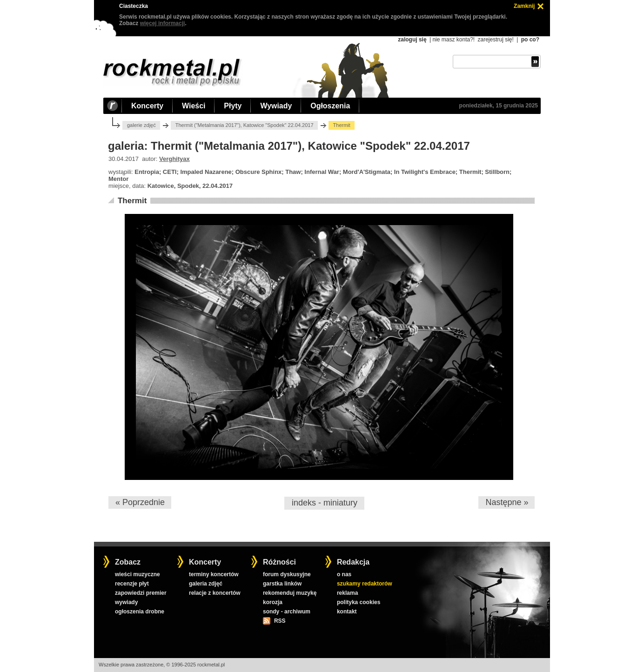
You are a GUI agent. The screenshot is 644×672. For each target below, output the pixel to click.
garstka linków (282, 584)
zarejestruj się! (495, 40)
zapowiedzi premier (141, 593)
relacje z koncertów (215, 593)
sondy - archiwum (287, 612)
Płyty (233, 106)
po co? (530, 40)
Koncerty (147, 106)
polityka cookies (359, 602)
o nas (344, 574)
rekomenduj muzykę (290, 593)
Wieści (194, 106)
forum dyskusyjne (287, 574)
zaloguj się (412, 40)
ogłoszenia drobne (140, 612)
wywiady (126, 602)
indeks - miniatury (325, 503)
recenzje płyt (132, 584)
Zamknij (524, 6)
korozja (273, 602)
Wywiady (276, 106)
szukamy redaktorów (365, 584)
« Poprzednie (140, 502)
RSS (280, 621)
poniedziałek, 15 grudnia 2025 (499, 106)
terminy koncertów (214, 574)
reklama (347, 593)
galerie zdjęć (141, 125)
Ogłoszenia (330, 106)
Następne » (507, 502)
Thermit (132, 201)
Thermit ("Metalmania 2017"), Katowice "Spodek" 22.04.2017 (245, 125)
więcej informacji (163, 23)
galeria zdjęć (206, 584)
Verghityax (174, 159)
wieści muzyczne (138, 574)
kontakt (347, 612)
